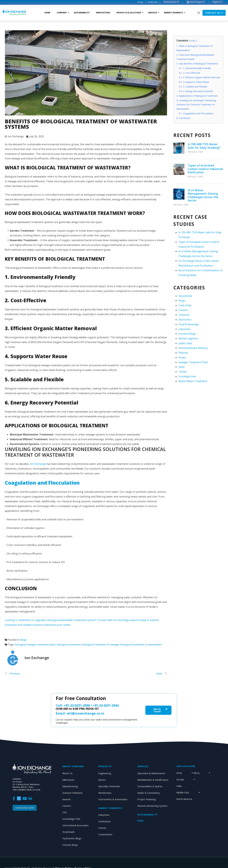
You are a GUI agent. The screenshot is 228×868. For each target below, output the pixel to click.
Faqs (140, 821)
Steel (181, 367)
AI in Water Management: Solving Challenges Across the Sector (203, 195)
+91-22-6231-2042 (106, 705)
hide (193, 41)
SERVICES (143, 766)
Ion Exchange (38, 464)
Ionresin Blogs (187, 334)
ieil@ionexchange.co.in (85, 713)
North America (184, 799)
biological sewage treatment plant (35, 644)
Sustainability (147, 815)
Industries (184, 329)
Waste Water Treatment (193, 381)
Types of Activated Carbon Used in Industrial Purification (205, 169)
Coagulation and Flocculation (42, 483)
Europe (180, 779)
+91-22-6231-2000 (77, 705)
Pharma (183, 353)
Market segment (188, 338)
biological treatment (69, 644)
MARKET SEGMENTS (110, 808)
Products (105, 766)
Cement (183, 310)
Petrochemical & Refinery (193, 348)
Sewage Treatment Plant (193, 362)
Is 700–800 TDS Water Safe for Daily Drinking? (204, 146)
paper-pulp (185, 343)
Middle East (183, 792)
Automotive (185, 296)
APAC (179, 773)
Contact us (214, 13)
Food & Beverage (189, 324)
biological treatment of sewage (100, 644)
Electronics (185, 320)
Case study (185, 305)
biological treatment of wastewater (141, 644)
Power (182, 357)
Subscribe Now (25, 808)
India (179, 786)
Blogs (140, 2)
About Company (73, 766)
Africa (196, 773)
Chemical (184, 315)
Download (153, 2)
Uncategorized (187, 376)
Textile (182, 372)
